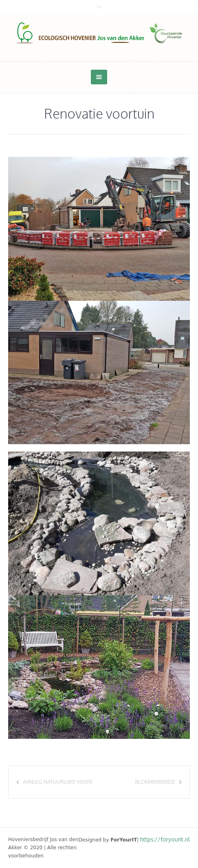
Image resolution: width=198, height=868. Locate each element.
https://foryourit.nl (165, 839)
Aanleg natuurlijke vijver (58, 782)
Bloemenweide (155, 782)
